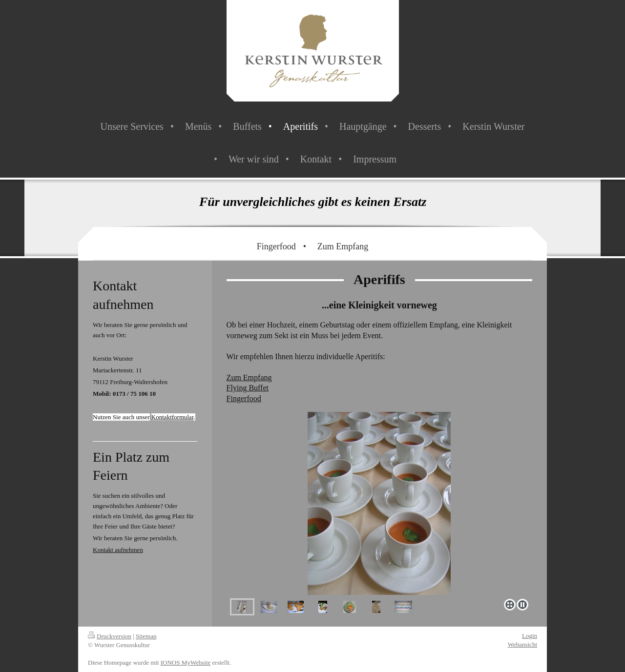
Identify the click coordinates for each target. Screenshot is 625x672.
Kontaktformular (173, 417)
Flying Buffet (248, 388)
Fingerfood (244, 398)
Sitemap (146, 636)
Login (530, 636)
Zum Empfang (249, 377)
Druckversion (110, 636)
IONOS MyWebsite (186, 662)
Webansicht (522, 644)
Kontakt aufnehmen (118, 550)
